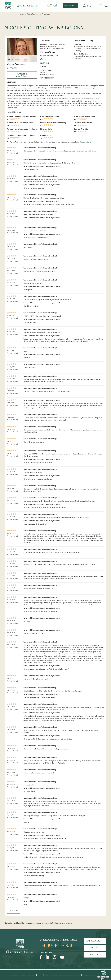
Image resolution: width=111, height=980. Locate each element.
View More (13, 910)
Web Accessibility (65, 975)
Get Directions (47, 78)
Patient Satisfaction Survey (83, 142)
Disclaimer (32, 975)
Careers (94, 948)
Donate (40, 975)
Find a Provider (33, 14)
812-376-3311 (12, 68)
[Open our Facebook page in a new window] (41, 957)
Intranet (94, 955)
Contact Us (77, 975)
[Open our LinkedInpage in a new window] (47, 957)
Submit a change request (62, 923)
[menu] (104, 6)
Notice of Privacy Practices (17, 975)
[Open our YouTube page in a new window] (62, 957)
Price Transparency (89, 975)
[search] (88, 6)
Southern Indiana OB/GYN (60, 88)
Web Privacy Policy (51, 975)
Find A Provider (70, 6)
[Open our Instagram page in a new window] (55, 957)
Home (21, 14)
